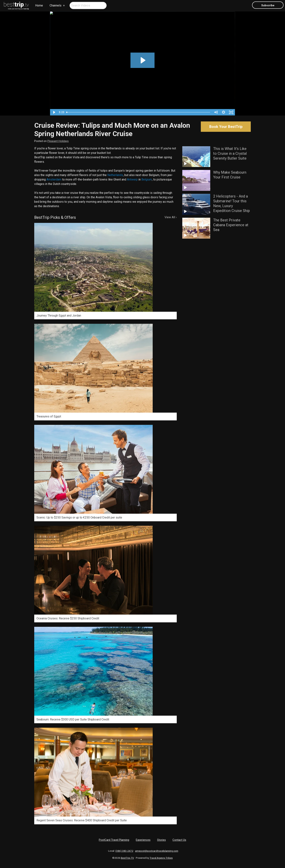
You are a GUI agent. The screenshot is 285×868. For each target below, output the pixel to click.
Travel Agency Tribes (161, 858)
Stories (161, 840)
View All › (171, 217)
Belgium (147, 179)
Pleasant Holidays (58, 141)
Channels (56, 5)
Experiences (143, 840)
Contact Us (179, 840)
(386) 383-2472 (124, 851)
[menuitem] (16, 6)
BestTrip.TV (127, 858)
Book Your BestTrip (226, 127)
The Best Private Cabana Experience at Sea (231, 225)
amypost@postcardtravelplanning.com (157, 851)
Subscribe (268, 5)
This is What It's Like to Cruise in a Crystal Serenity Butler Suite (230, 153)
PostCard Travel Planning (114, 840)
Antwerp (132, 179)
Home (39, 5)
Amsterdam (54, 179)
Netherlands (115, 175)
